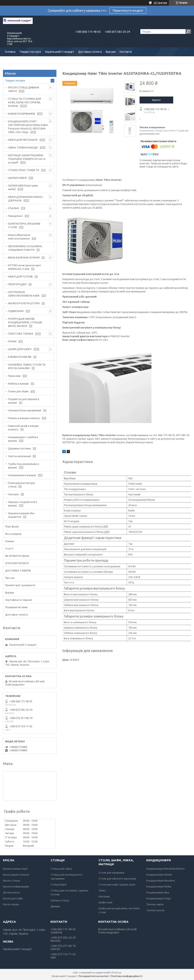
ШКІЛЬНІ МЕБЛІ (17, 178)
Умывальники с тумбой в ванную (23, 439)
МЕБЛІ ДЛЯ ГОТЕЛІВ (20, 277)
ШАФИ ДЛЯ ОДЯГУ (20, 349)
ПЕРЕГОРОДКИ (17, 284)
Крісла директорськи (16, 875)
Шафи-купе (106, 902)
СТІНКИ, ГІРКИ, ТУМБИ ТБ (24, 170)
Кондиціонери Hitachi (159, 875)
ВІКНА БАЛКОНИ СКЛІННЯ (24, 257)
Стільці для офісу (61, 869)
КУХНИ (12, 341)
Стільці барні (59, 884)
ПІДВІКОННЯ (16, 311)
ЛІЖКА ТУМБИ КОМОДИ (23, 147)
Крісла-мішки (11, 904)
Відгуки (111, 52)
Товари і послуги (30, 52)
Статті (9, 548)
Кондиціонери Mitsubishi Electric (165, 869)
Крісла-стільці (11, 880)
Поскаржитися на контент (94, 976)
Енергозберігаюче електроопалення (19, 237)
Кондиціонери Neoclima (161, 880)
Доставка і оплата (90, 52)
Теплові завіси (155, 904)
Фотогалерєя (13, 534)
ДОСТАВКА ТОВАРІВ (18, 570)
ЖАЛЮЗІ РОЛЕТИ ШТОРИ (24, 303)
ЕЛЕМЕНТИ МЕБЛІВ (20, 357)
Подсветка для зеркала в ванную (24, 401)
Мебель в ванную (19, 384)
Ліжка (102, 890)
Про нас (10, 578)
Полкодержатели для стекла (21, 485)
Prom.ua (116, 973)
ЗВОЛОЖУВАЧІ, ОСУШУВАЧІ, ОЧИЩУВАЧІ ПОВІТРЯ (25, 248)
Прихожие (14, 376)
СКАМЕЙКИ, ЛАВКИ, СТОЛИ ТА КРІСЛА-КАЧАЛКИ (27, 366)
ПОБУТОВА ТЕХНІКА (21, 334)
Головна (10, 52)
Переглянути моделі (128, 11)
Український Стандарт (60, 52)
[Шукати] (188, 32)
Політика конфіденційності (127, 976)
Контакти (126, 52)
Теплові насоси (155, 910)
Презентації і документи (20, 585)
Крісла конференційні (16, 886)
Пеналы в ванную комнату (24, 418)
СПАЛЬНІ (14, 208)
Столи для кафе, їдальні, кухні (117, 884)
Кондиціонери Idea (158, 892)
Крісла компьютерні (15, 869)
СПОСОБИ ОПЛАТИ (17, 563)
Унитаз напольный (19, 456)
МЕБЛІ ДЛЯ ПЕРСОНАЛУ (23, 140)
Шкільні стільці (60, 900)
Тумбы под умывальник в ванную (24, 466)
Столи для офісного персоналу (117, 879)
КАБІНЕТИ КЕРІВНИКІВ (22, 114)
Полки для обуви (18, 391)
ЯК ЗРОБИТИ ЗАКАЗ (17, 556)
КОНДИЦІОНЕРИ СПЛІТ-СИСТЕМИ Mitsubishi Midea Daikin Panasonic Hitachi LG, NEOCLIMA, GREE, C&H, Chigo (28, 127)
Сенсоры (13, 494)
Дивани (55, 906)
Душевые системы (19, 448)
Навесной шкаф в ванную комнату (23, 428)
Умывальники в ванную (22, 475)
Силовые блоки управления (25, 410)
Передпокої (15, 216)
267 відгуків (160, 3)
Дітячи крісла (11, 892)
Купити (156, 100)
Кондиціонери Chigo (159, 898)
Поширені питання (16, 607)
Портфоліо (12, 526)
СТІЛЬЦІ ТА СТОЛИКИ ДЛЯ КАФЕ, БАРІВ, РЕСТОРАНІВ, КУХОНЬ (25, 102)
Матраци (104, 896)
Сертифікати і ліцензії (19, 600)
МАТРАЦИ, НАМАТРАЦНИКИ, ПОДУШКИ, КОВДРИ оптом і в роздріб (27, 159)
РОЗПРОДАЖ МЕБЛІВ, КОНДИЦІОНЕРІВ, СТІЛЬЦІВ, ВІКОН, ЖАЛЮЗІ (25, 322)
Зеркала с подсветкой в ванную (23, 504)
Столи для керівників (111, 873)
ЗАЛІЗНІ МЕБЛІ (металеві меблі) (23, 187)
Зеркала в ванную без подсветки (21, 515)
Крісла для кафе (13, 898)
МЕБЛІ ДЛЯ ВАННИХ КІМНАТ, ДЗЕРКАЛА (26, 199)
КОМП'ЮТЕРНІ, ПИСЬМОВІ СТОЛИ (24, 225)
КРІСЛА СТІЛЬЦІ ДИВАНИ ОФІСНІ (24, 89)
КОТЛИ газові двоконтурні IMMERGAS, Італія (24, 267)
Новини (10, 541)
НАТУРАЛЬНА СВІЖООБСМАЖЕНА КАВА (24, 294)
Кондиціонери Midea (159, 886)
